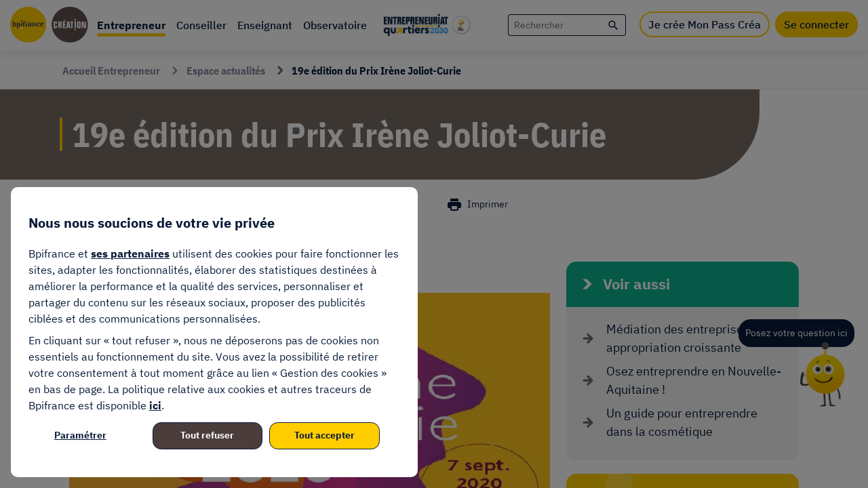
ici (155, 405)
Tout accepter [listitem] (324, 435)
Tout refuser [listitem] (207, 435)
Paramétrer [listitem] (80, 435)
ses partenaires (130, 253)
